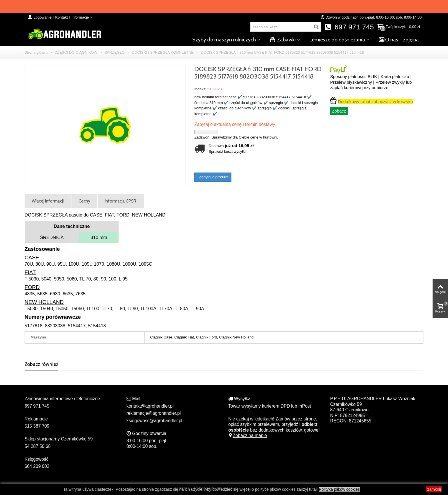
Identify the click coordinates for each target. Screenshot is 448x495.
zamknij (430, 490)
